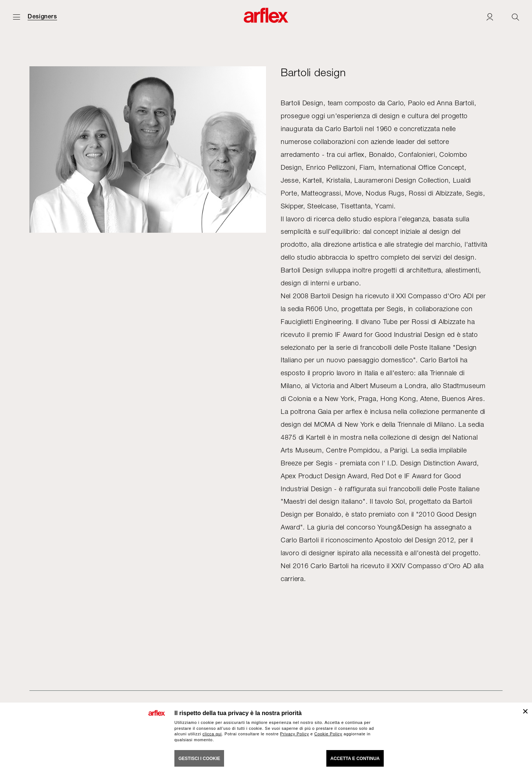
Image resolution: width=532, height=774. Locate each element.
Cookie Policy (328, 734)
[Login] (490, 17)
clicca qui (212, 734)
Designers (42, 17)
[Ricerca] (515, 17)
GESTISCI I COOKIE (199, 759)
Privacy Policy (295, 734)
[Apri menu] (17, 17)
